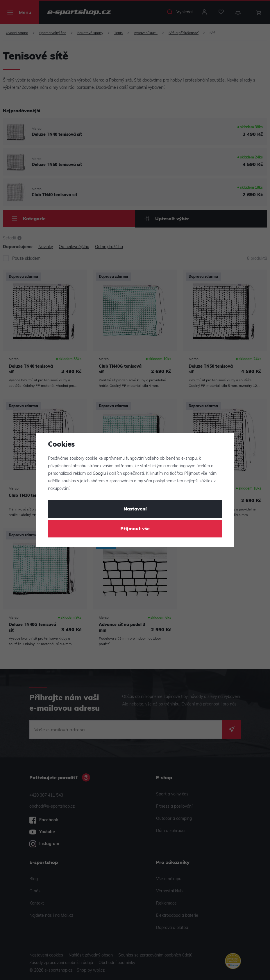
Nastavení (135, 509)
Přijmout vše (135, 529)
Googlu (99, 474)
